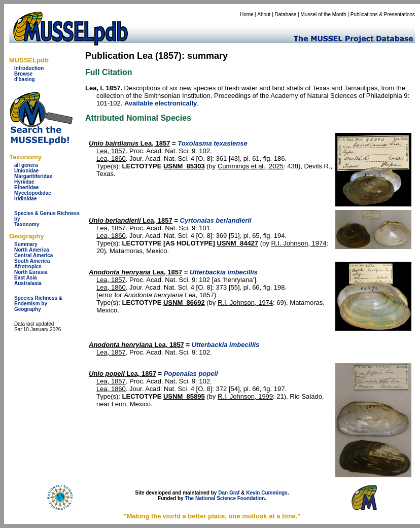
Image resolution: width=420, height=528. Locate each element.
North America (32, 250)
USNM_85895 (184, 396)
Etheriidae (26, 187)
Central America (33, 255)
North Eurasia (31, 272)
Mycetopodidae (33, 193)
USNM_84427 (237, 243)
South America (32, 261)
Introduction (29, 68)
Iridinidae (25, 199)
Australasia (28, 283)
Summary (26, 244)
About (264, 14)
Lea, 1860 (111, 159)
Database (286, 14)
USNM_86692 (184, 303)
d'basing (25, 79)
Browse (23, 74)
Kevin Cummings (267, 493)
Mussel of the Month (324, 14)
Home (247, 14)
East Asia (26, 278)
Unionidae (26, 171)
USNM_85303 (184, 166)
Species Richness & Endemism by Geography (38, 304)
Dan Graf (229, 493)
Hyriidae (24, 182)
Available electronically (161, 103)
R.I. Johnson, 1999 (245, 396)
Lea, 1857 (129, 143)
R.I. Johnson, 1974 (299, 243)
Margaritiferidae (33, 176)
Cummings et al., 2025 (251, 166)
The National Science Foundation (225, 498)
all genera (26, 165)
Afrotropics (28, 267)
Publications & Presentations (383, 14)
